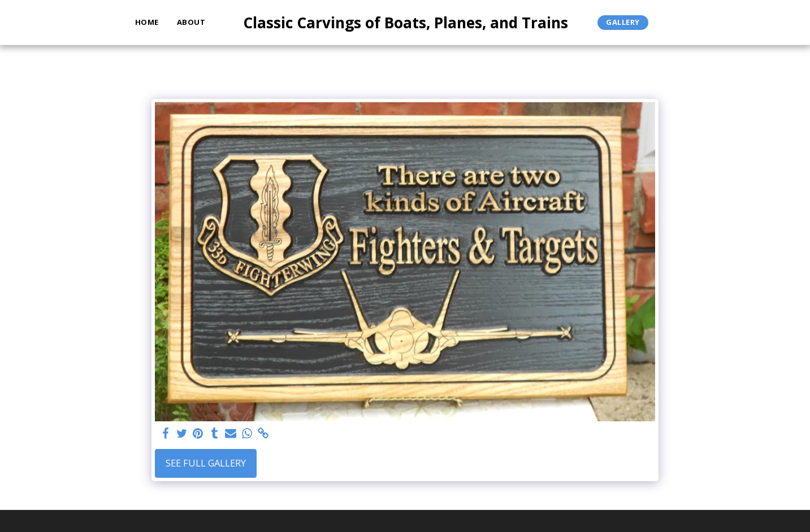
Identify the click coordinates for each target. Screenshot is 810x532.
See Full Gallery (206, 463)
